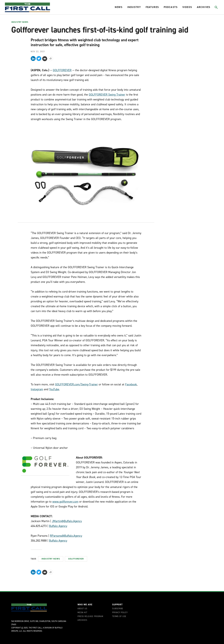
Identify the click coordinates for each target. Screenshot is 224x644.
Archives (204, 7)
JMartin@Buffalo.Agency (67, 521)
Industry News (20, 22)
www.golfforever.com (65, 502)
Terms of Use (119, 617)
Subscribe (118, 609)
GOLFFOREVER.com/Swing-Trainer (76, 384)
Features (152, 7)
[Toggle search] (216, 7)
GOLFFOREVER (62, 70)
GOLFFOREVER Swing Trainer (107, 95)
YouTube (54, 389)
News (119, 7)
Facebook (131, 384)
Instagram (37, 389)
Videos (187, 7)
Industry (134, 7)
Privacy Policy (120, 613)
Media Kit (82, 613)
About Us (82, 609)
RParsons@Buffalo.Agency (66, 536)
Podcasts (171, 7)
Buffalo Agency (58, 526)
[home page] (27, 7)
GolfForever (76, 559)
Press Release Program (90, 617)
